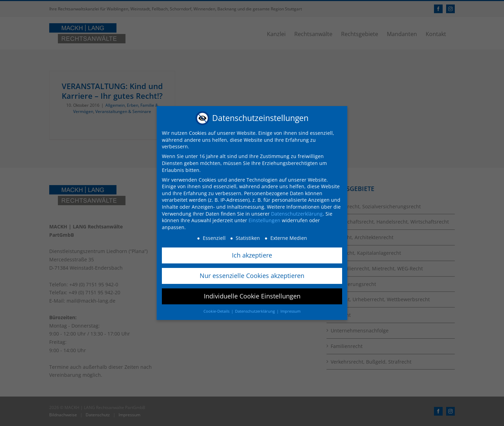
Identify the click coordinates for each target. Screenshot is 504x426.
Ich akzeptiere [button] (252, 255)
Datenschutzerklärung (297, 213)
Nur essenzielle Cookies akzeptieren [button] (252, 276)
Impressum (290, 311)
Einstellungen (264, 220)
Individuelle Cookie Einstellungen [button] (252, 296)
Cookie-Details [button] (217, 311)
